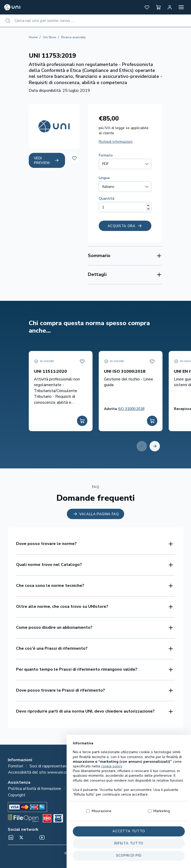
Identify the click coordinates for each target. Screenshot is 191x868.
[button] (147, 7)
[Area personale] (170, 7)
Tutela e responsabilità (98, 766)
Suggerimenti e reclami (142, 789)
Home (33, 37)
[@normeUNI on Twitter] (21, 837)
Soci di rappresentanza (50, 766)
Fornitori (16, 766)
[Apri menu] (181, 7)
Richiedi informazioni (116, 142)
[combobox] (95, 21)
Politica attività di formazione (35, 789)
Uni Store (49, 37)
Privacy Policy (139, 766)
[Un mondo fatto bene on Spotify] (32, 837)
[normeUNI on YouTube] (42, 837)
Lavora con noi (170, 766)
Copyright (17, 795)
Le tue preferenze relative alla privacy (112, 772)
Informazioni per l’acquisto (91, 789)
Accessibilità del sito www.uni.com (40, 772)
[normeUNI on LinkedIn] (11, 837)
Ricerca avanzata (73, 37)
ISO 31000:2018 (131, 409)
